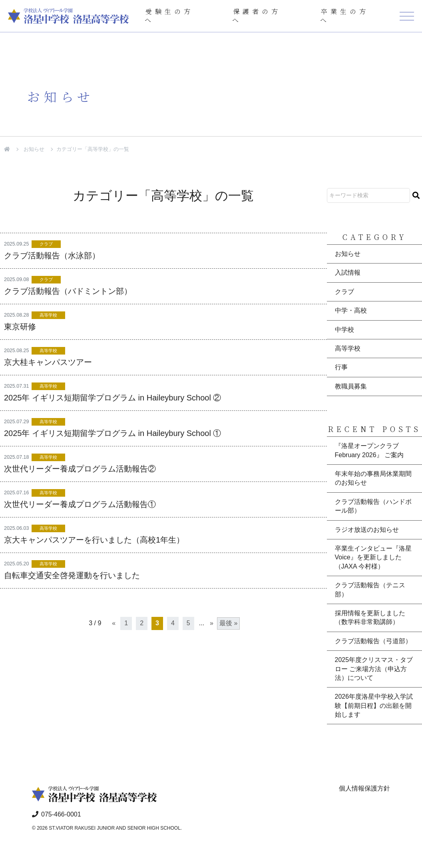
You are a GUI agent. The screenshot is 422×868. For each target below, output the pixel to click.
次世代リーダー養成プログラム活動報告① (80, 504)
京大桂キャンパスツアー (48, 362)
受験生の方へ (169, 16)
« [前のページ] (114, 623)
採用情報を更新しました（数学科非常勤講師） (370, 617)
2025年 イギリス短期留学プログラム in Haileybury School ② (112, 398)
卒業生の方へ (344, 16)
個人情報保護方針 (364, 788)
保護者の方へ (257, 16)
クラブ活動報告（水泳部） (52, 256)
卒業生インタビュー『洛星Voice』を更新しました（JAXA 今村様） (373, 557)
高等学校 (48, 315)
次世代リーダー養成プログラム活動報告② (80, 469)
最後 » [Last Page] (228, 623)
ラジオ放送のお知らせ (367, 530)
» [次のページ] (212, 623)
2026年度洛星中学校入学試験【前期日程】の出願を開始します (374, 705)
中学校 (344, 330)
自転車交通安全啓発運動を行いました (72, 575)
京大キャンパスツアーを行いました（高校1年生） (94, 540)
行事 (341, 367)
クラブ (46, 244)
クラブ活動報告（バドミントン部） (68, 291)
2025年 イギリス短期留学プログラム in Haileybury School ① (112, 433)
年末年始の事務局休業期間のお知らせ (373, 478)
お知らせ (34, 149)
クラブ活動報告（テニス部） (370, 590)
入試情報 (348, 272)
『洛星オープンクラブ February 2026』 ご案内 (369, 450)
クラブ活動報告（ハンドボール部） (373, 506)
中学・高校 (351, 310)
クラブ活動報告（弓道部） (373, 641)
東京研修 (20, 327)
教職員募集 (351, 386)
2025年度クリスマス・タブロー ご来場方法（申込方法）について (374, 669)
